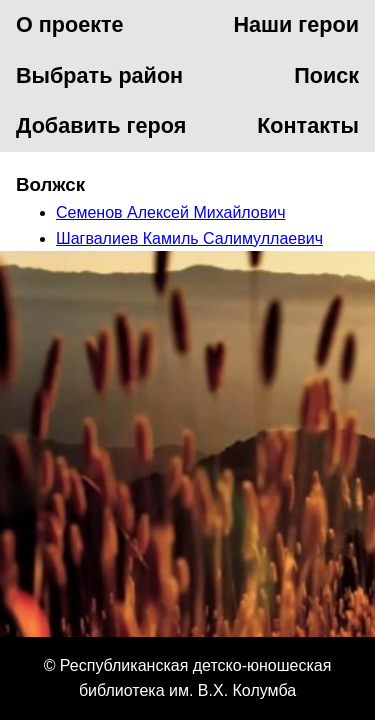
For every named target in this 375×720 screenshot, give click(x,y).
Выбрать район (99, 75)
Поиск (326, 75)
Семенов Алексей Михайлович (171, 212)
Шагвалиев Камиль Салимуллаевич (189, 238)
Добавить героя (101, 125)
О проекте (70, 24)
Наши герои (296, 24)
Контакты (308, 125)
